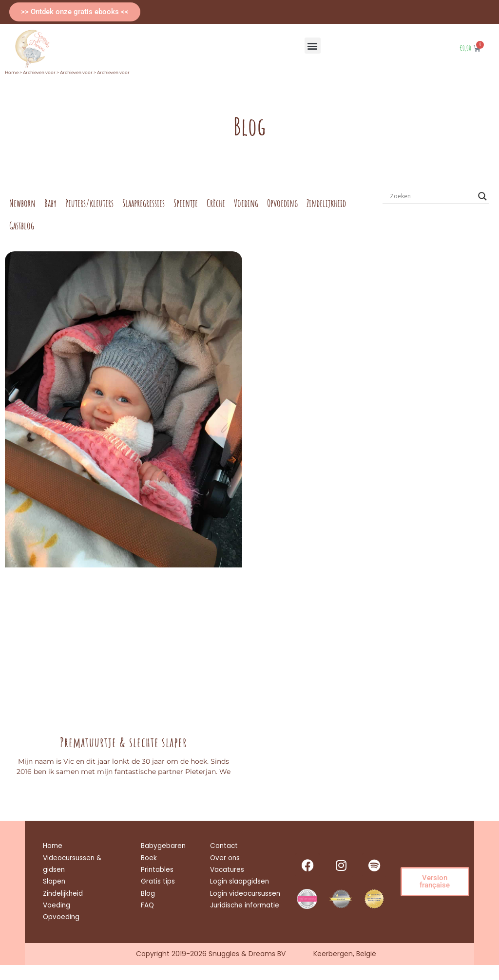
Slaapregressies (144, 203)
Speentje (186, 203)
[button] (313, 46)
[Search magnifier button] (482, 196)
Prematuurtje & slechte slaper (124, 742)
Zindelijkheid (326, 203)
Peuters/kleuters (89, 203)
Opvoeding (282, 203)
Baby (50, 203)
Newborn (22, 203)
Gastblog (22, 226)
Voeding (246, 203)
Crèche (216, 203)
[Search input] (432, 196)
